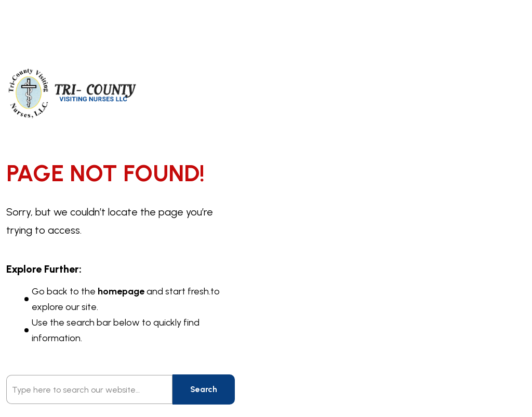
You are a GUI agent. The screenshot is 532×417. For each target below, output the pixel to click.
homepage (121, 291)
